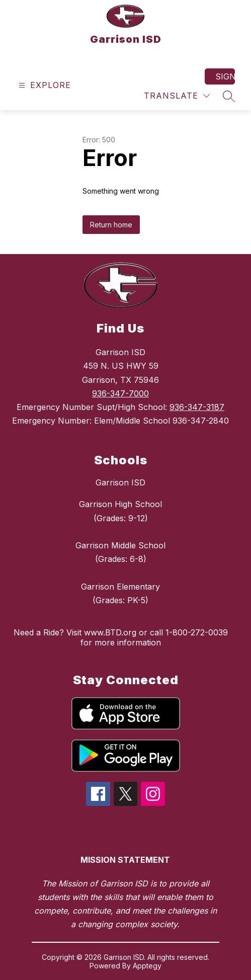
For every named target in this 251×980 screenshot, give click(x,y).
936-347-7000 (120, 393)
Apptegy (147, 966)
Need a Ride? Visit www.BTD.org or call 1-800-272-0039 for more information (121, 637)
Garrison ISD (120, 482)
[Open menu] (44, 85)
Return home (111, 225)
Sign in (225, 76)
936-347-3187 (197, 407)
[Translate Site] (177, 96)
